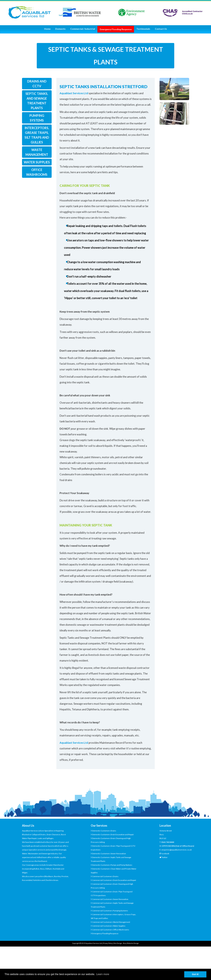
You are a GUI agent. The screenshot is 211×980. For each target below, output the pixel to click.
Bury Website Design (131, 943)
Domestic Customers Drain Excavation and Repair (113, 834)
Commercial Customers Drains (105, 876)
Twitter (165, 857)
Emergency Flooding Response (105, 933)
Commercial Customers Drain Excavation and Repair (114, 880)
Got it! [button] (195, 974)
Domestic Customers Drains (104, 831)
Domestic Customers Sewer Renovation (109, 854)
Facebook (165, 854)
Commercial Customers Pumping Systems (110, 911)
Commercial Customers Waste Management (111, 922)
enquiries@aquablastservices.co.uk (177, 850)
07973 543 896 (168, 846)
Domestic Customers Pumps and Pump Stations (112, 865)
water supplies (37, 162)
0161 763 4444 (168, 842)
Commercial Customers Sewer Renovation (110, 899)
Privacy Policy (108, 943)
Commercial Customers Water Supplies (109, 926)
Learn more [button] (103, 974)
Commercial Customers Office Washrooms (110, 930)
